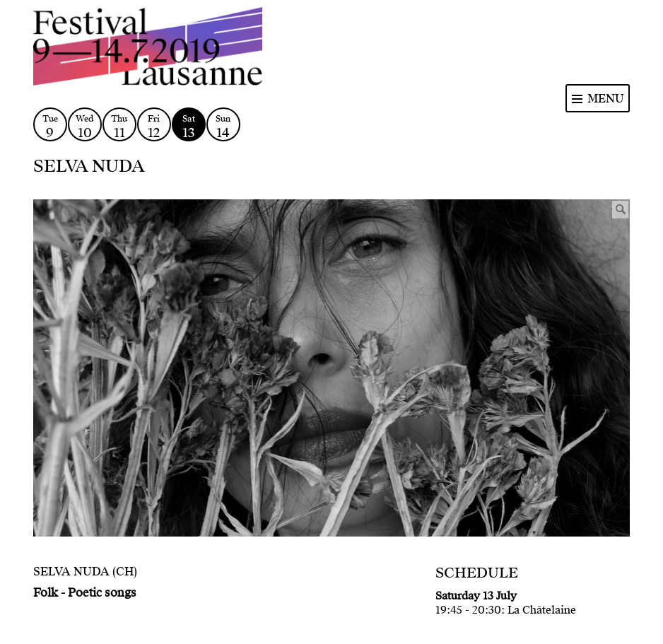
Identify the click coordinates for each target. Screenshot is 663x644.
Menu (606, 99)
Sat (189, 127)
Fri (154, 127)
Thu (119, 127)
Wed (85, 127)
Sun (223, 127)
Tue (50, 127)
